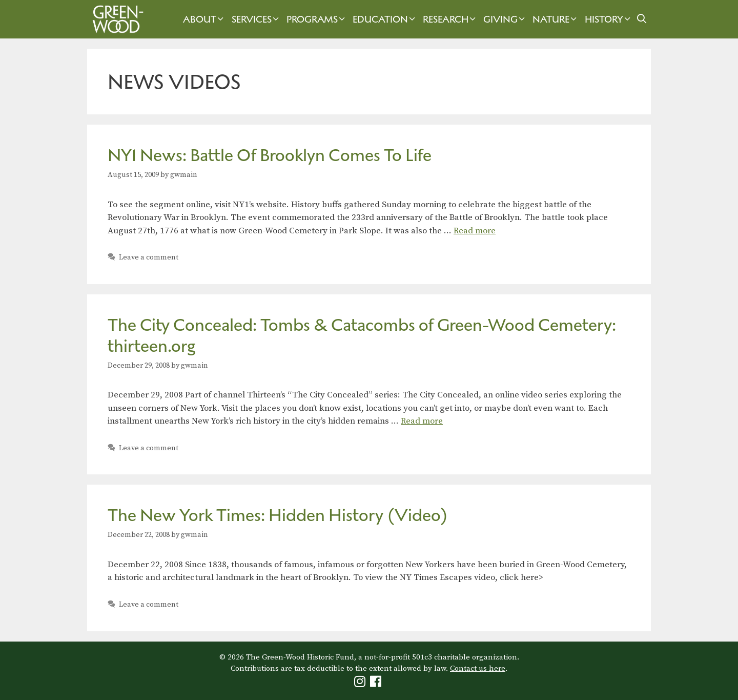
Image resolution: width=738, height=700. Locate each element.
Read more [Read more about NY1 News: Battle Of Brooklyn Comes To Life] (475, 231)
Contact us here (478, 668)
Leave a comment (149, 257)
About (204, 19)
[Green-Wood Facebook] (377, 684)
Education (385, 19)
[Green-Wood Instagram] (361, 684)
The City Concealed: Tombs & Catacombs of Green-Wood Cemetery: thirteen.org (362, 335)
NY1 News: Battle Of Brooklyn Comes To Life (270, 155)
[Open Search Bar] (642, 19)
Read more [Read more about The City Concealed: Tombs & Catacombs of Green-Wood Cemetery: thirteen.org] (422, 421)
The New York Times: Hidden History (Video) (278, 515)
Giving (505, 19)
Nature (556, 19)
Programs (317, 19)
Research (450, 19)
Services (257, 19)
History (609, 19)
